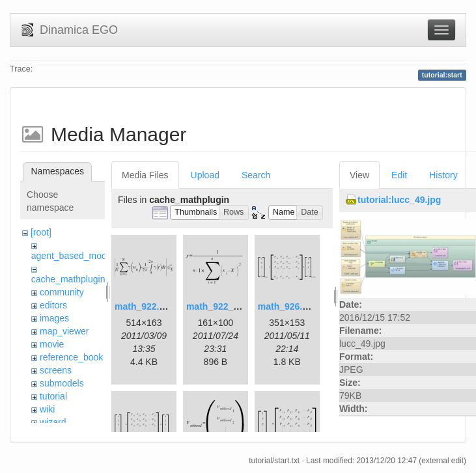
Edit (399, 175)
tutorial (53, 396)
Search (256, 175)
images (54, 318)
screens (56, 370)
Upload (205, 175)
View (359, 175)
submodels (62, 383)
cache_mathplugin (68, 279)
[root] (41, 232)
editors (53, 305)
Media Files (145, 175)
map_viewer (64, 331)
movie (52, 344)
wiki (47, 409)
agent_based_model (73, 256)
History (443, 175)
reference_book (71, 357)
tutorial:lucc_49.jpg (399, 200)
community (62, 292)
